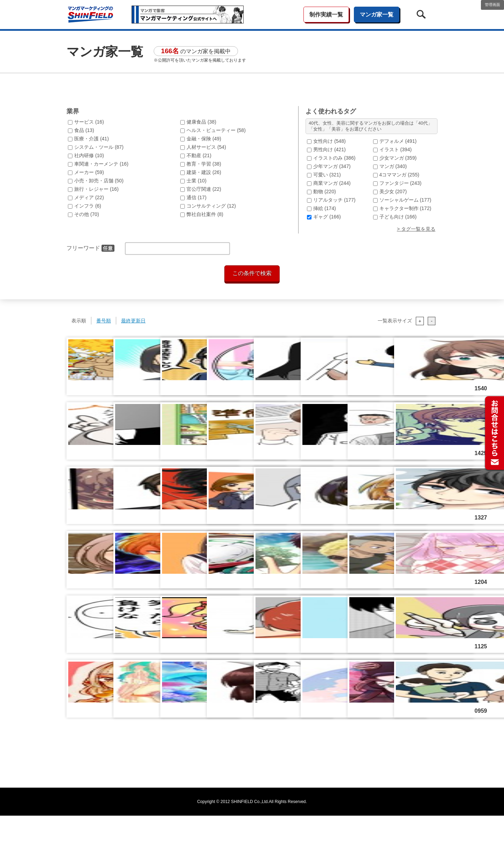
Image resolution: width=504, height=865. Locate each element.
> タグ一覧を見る (416, 278)
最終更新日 (133, 370)
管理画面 (492, 5)
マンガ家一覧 (377, 15)
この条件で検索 (252, 323)
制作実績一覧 (326, 15)
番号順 (104, 370)
